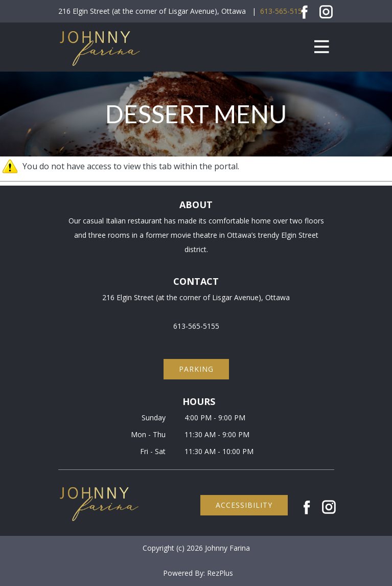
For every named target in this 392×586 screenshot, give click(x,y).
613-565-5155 (283, 11)
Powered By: (185, 573)
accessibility (244, 505)
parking (196, 369)
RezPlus (220, 573)
